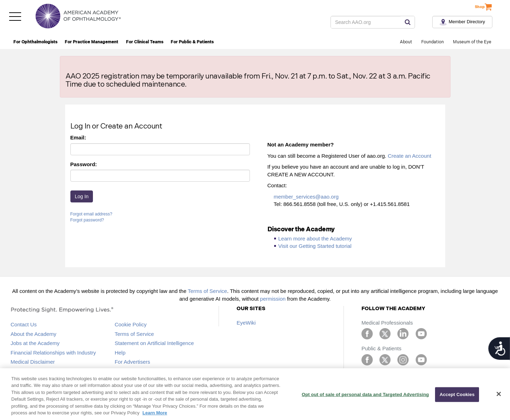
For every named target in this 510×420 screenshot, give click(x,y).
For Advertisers (133, 362)
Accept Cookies (457, 394)
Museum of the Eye (472, 42)
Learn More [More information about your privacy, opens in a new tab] (155, 413)
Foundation (433, 42)
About (406, 42)
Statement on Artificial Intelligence (154, 343)
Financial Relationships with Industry (53, 353)
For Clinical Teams (145, 42)
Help (120, 353)
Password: (84, 164)
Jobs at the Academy (35, 343)
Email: (78, 137)
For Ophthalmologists (35, 42)
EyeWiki (246, 323)
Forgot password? (87, 220)
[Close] (499, 394)
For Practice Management (92, 42)
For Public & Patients (192, 42)
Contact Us (24, 324)
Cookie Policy (131, 324)
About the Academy (33, 334)
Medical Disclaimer (33, 362)
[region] (255, 394)
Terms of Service (207, 291)
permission (273, 299)
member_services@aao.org (306, 197)
